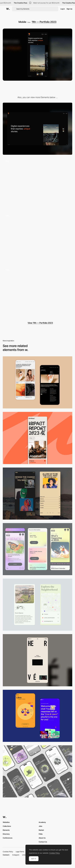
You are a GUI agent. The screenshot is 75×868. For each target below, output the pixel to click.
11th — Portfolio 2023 (44, 22)
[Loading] (37, 292)
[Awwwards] (8, 9)
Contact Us (43, 842)
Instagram (16, 855)
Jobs (40, 826)
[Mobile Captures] (37, 716)
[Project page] (37, 237)
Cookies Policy (8, 852)
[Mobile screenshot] (37, 494)
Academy (42, 822)
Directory (6, 834)
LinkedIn (25, 855)
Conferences (8, 838)
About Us (42, 838)
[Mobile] (37, 438)
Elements (6, 830)
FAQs (41, 834)
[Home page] (37, 183)
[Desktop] (37, 129)
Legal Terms (20, 852)
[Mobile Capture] (37, 382)
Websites (6, 822)
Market (41, 830)
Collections (7, 826)
